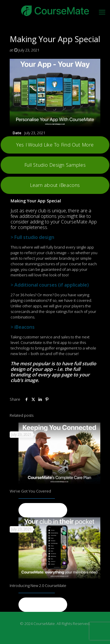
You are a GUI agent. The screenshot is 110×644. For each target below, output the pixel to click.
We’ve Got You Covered (30, 491)
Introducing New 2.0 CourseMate (38, 586)
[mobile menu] (102, 12)
